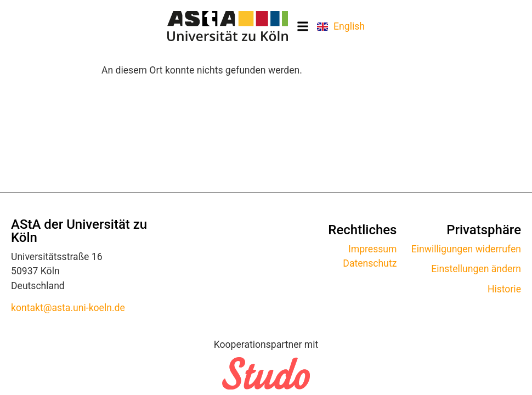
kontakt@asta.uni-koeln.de (68, 308)
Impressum (373, 249)
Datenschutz (370, 263)
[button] (302, 26)
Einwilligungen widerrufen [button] (466, 249)
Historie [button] (504, 289)
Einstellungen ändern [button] (476, 269)
